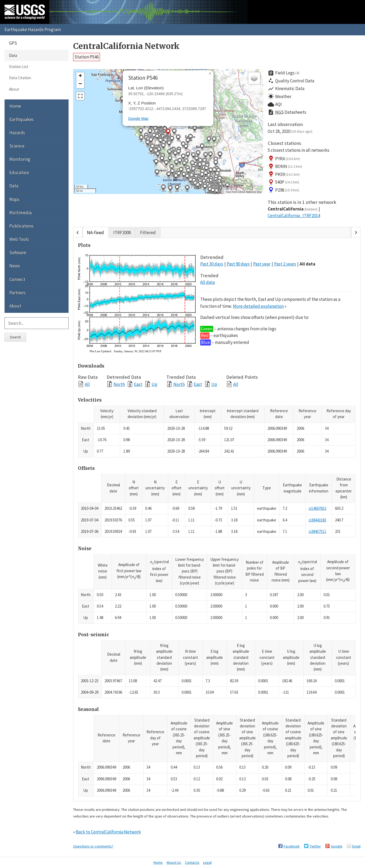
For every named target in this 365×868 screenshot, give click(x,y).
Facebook (292, 846)
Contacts (192, 862)
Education (19, 172)
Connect (17, 279)
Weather (280, 96)
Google (337, 846)
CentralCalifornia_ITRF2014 (294, 216)
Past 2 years (285, 264)
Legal (207, 862)
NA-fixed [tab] (95, 233)
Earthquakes (22, 119)
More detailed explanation (258, 306)
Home (15, 106)
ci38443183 (317, 520)
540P (284, 182)
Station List (19, 67)
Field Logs (284, 73)
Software (18, 252)
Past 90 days (238, 264)
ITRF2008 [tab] (122, 233)
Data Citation (20, 78)
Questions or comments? (93, 846)
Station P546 (87, 57)
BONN (285, 167)
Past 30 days (212, 264)
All (87, 384)
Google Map (138, 119)
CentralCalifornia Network (126, 46)
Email (356, 846)
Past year (262, 264)
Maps (14, 199)
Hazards (17, 133)
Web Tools (19, 239)
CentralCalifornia (293, 209)
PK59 (284, 174)
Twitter (315, 846)
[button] (166, 164)
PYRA (284, 159)
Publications (21, 226)
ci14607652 (317, 508)
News (15, 266)
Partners (17, 293)
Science (17, 146)
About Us (174, 862)
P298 (284, 190)
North (119, 384)
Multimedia (20, 213)
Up (154, 384)
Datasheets (287, 112)
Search (15, 337)
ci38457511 (317, 531)
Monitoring (20, 159)
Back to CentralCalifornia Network (108, 832)
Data (13, 55)
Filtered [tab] (148, 233)
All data (307, 264)
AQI (275, 104)
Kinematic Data (286, 89)
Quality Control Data (291, 81)
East (138, 384)
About (14, 89)
